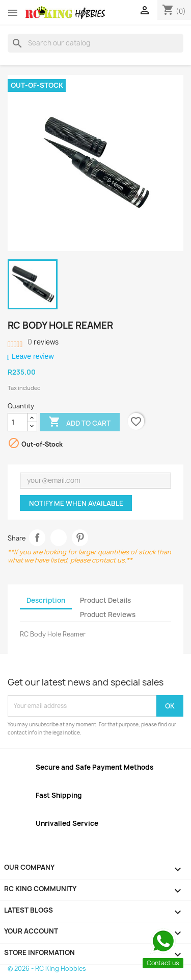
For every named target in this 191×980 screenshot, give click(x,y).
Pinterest (80, 538)
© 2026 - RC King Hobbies (47, 969)
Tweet (59, 538)
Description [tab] (46, 600)
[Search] (95, 43)
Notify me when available (76, 503)
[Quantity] (18, 422)
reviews (43, 342)
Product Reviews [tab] (108, 615)
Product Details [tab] (105, 600)
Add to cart (79, 423)
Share (37, 538)
